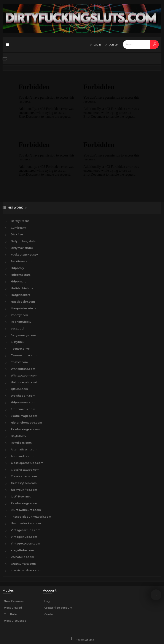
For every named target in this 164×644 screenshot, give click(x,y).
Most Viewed (13, 608)
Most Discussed (15, 621)
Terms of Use (85, 640)
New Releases (14, 601)
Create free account (58, 608)
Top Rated (11, 614)
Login (48, 601)
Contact (50, 614)
